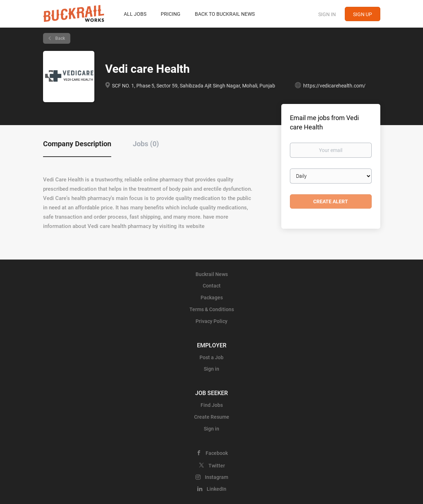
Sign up (363, 14)
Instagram (217, 477)
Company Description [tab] (77, 144)
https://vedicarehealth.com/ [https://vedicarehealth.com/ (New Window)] (334, 86)
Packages (212, 298)
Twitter (217, 466)
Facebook (217, 453)
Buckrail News (212, 274)
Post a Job (211, 357)
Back (60, 38)
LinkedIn (217, 489)
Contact (212, 286)
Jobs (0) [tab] (146, 144)
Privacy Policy (211, 321)
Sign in (327, 14)
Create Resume (212, 417)
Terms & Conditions (212, 309)
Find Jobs (212, 405)
